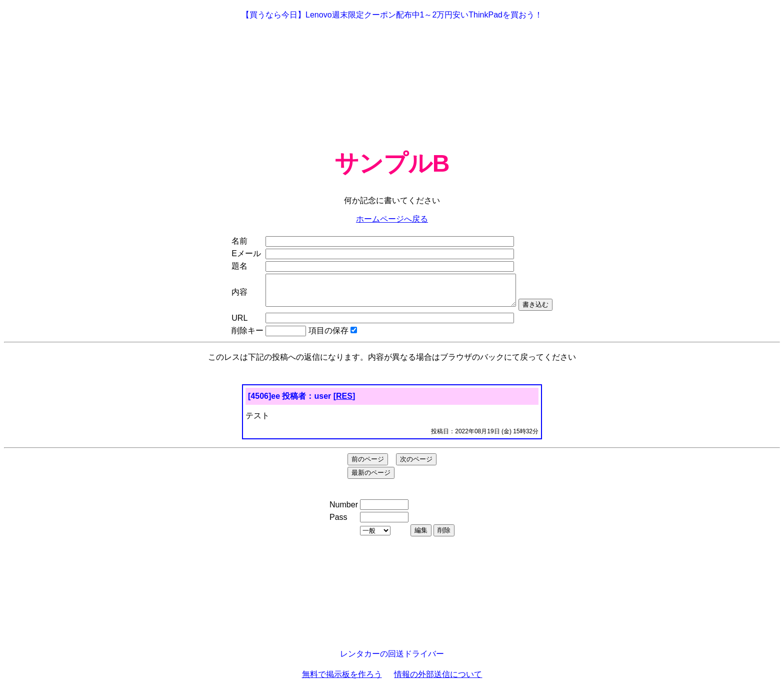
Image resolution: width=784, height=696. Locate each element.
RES (344, 402)
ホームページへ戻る (392, 219)
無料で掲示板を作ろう (342, 680)
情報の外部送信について (438, 680)
